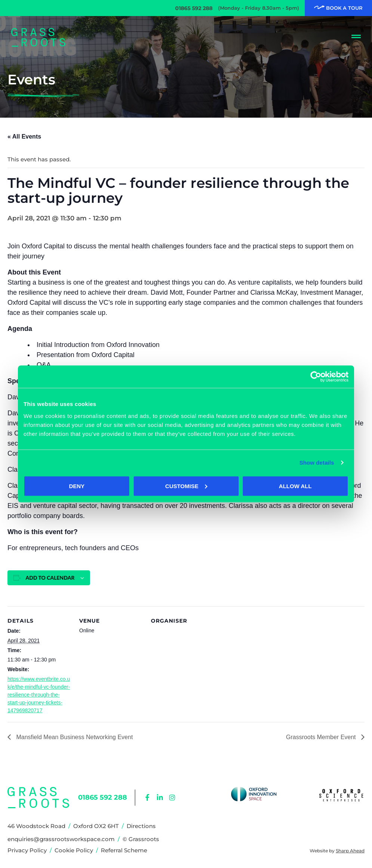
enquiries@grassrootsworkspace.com (61, 839)
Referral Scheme (124, 850)
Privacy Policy (27, 850)
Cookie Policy (74, 850)
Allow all (295, 486)
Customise (186, 486)
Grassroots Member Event (322, 737)
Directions (141, 826)
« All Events (24, 137)
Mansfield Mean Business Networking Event (74, 737)
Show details (317, 463)
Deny (77, 486)
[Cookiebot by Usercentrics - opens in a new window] (316, 377)
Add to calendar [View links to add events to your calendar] (50, 578)
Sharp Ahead (350, 851)
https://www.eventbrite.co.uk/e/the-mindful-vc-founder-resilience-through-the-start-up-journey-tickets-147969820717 (39, 695)
